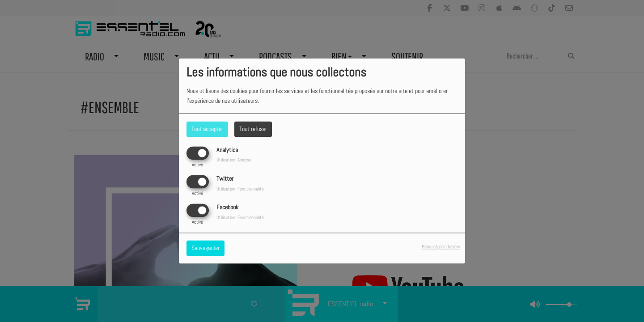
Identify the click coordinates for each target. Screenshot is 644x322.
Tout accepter (207, 129)
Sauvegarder (205, 248)
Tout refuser (253, 129)
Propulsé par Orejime (441, 247)
